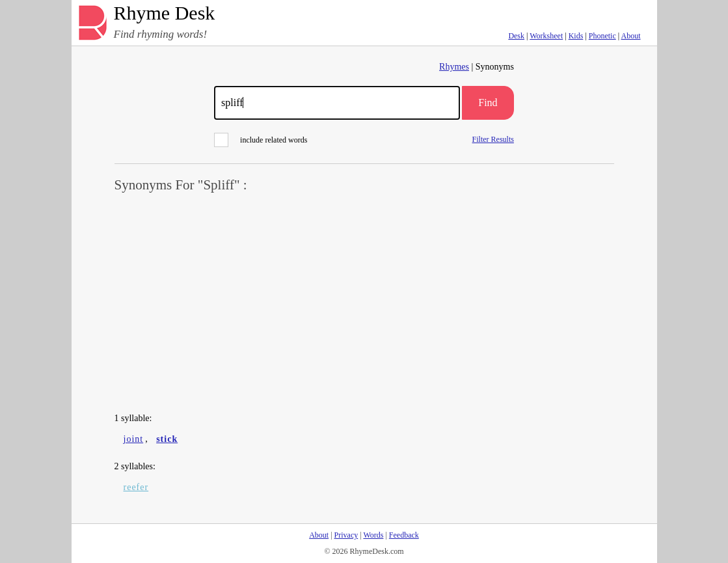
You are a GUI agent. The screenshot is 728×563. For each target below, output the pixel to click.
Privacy (346, 535)
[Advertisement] (364, 303)
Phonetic (602, 36)
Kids (576, 36)
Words (373, 535)
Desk (516, 36)
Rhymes (454, 67)
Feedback (404, 535)
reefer (136, 487)
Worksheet (546, 36)
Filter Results (493, 139)
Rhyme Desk (165, 13)
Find (488, 103)
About (631, 36)
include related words (261, 140)
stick (167, 439)
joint (134, 439)
